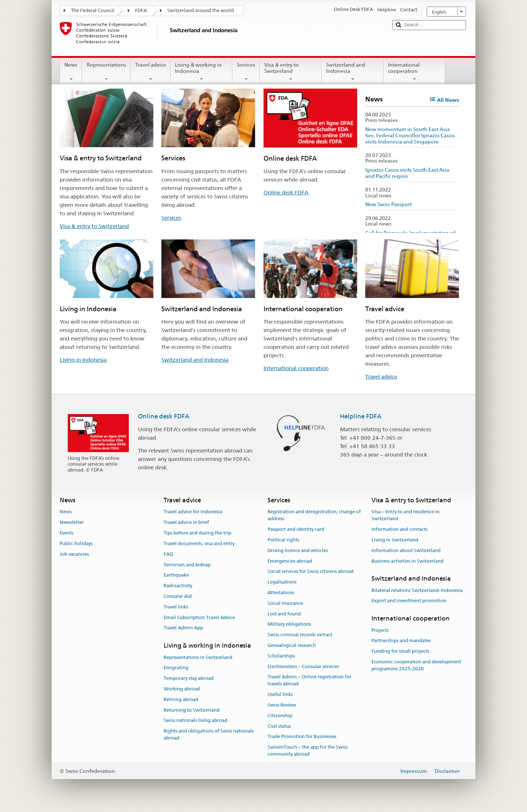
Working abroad (182, 689)
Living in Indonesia (83, 360)
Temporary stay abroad (189, 678)
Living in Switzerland (395, 540)
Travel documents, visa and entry (199, 543)
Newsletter (72, 523)
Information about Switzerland (406, 550)
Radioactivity (178, 586)
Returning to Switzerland (192, 710)
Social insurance (285, 603)
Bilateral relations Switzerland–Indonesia (417, 590)
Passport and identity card (296, 529)
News (71, 72)
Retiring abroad (181, 699)
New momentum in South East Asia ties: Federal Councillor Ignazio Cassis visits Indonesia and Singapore (410, 135)
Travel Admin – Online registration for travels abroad (309, 681)
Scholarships (281, 656)
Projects (380, 630)
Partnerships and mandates (401, 641)
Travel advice (151, 72)
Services (246, 72)
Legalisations (282, 582)
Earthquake (176, 575)
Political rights (283, 540)
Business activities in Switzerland (408, 561)
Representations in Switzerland (198, 657)
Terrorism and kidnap (187, 565)
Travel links (176, 607)
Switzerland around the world (201, 10)
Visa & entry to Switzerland (291, 72)
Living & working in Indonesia (201, 72)
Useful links (280, 694)
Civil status (279, 726)
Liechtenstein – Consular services (303, 666)
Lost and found (284, 614)
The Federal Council (93, 10)
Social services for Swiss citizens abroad (311, 572)
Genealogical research (292, 645)
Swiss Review (282, 705)
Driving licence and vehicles (298, 550)
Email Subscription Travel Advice (199, 617)
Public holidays (76, 543)
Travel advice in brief (186, 523)
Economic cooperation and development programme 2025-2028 (416, 665)
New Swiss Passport (388, 204)
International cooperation (414, 72)
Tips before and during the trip (197, 533)
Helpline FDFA (361, 416)
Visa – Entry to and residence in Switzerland (405, 515)
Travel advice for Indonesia (193, 512)
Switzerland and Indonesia (353, 72)
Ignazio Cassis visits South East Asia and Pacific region (407, 173)
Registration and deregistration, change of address (314, 515)
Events (67, 533)
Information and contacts (399, 529)
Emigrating (176, 668)
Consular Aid (178, 596)
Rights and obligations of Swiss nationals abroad (209, 734)
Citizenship (280, 716)
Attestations (281, 593)
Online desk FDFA (286, 192)
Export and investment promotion (409, 601)
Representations (106, 72)
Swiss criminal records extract (300, 635)
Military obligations (289, 624)
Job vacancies (74, 554)
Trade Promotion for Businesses (302, 737)
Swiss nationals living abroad (195, 721)
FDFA (141, 10)
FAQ (168, 554)
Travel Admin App (183, 628)
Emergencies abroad (290, 561)
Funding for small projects (400, 651)
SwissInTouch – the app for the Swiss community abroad (308, 750)
